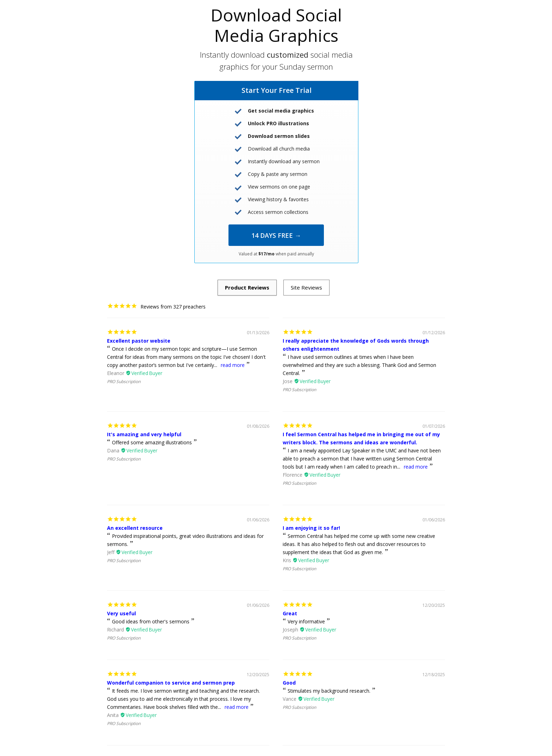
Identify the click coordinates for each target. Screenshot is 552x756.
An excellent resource (135, 528)
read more (233, 365)
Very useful (121, 613)
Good (289, 683)
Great (290, 613)
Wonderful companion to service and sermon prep (171, 683)
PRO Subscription (124, 382)
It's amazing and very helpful (144, 434)
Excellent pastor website (139, 341)
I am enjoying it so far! (311, 528)
